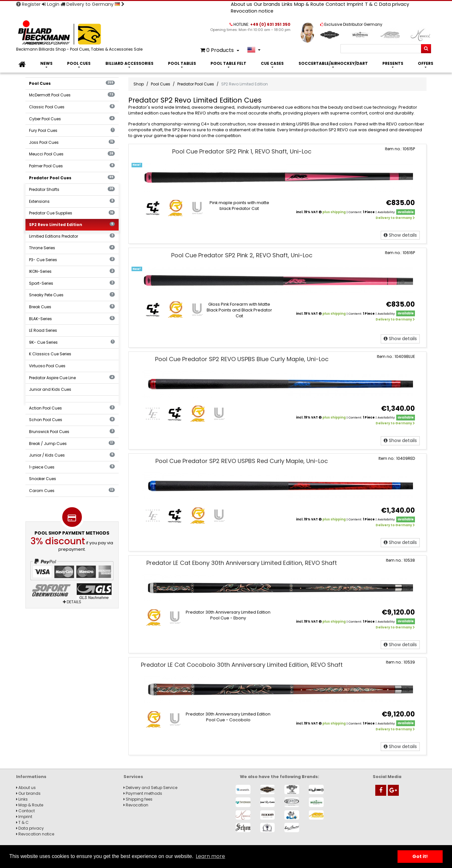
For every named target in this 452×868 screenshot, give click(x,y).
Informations (31, 777)
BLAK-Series (72, 319)
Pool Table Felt (228, 63)
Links (287, 4)
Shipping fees (138, 799)
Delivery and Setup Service (150, 788)
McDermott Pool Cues (72, 95)
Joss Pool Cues (72, 142)
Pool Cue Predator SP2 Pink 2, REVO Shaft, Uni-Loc (242, 255)
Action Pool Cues (72, 408)
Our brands (267, 4)
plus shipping (334, 212)
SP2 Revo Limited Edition (72, 225)
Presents (393, 63)
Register (28, 4)
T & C (371, 4)
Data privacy (394, 4)
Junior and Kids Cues (50, 389)
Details (72, 602)
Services (133, 777)
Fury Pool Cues (72, 130)
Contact (335, 4)
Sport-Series (72, 283)
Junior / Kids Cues (72, 455)
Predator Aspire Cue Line (72, 378)
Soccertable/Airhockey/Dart (333, 63)
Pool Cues (79, 63)
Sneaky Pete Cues (72, 295)
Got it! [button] (420, 856)
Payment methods (143, 793)
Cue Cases (272, 63)
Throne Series (72, 248)
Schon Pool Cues (72, 420)
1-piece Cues (72, 467)
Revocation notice (252, 11)
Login (51, 4)
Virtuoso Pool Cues (47, 366)
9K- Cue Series (72, 342)
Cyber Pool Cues (72, 119)
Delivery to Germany (93, 4)
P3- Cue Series (72, 260)
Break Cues (72, 307)
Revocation (136, 805)
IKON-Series (72, 271)
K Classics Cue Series (50, 354)
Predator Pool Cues (72, 178)
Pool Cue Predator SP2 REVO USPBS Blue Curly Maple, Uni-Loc (242, 359)
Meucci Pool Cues (72, 154)
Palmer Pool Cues (72, 166)
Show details (400, 235)
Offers (426, 63)
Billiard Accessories (129, 63)
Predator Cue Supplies (72, 213)
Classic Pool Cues (72, 107)
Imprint (355, 4)
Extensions (72, 201)
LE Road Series (43, 330)
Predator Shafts (72, 189)
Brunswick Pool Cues (72, 432)
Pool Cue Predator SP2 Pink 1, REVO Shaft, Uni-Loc (242, 151)
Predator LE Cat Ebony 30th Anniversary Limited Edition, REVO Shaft (242, 563)
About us (241, 4)
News (46, 63)
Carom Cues (72, 491)
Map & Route (309, 4)
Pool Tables (182, 63)
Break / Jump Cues (72, 444)
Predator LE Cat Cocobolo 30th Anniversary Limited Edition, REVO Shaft (242, 665)
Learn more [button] (210, 856)
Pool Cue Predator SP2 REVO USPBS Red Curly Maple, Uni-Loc (242, 461)
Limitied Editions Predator (72, 236)
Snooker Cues (43, 479)
